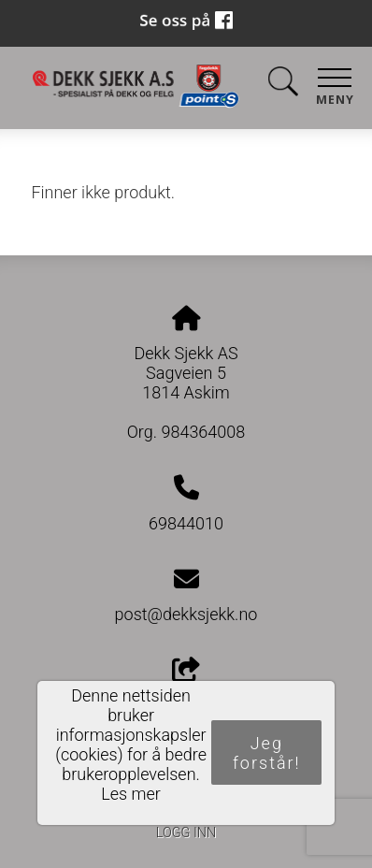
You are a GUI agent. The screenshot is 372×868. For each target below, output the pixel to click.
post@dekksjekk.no (186, 614)
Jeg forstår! (267, 753)
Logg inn (186, 833)
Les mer (131, 794)
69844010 (186, 523)
